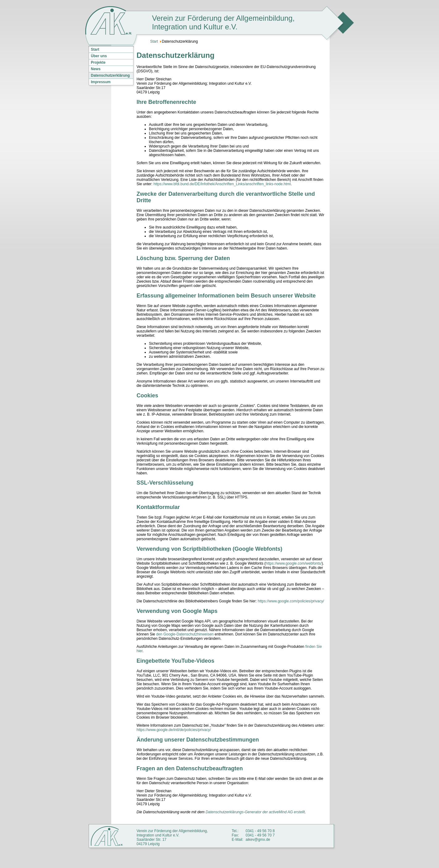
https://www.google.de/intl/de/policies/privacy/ (174, 730)
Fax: (235, 835)
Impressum (101, 82)
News (96, 69)
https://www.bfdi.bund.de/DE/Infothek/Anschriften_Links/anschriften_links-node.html (222, 184)
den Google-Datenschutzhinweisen (185, 634)
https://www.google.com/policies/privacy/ (291, 601)
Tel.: (235, 831)
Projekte (98, 62)
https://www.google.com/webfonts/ (294, 563)
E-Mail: (237, 840)
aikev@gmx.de (258, 840)
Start (95, 49)
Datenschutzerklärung (110, 75)
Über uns (99, 56)
